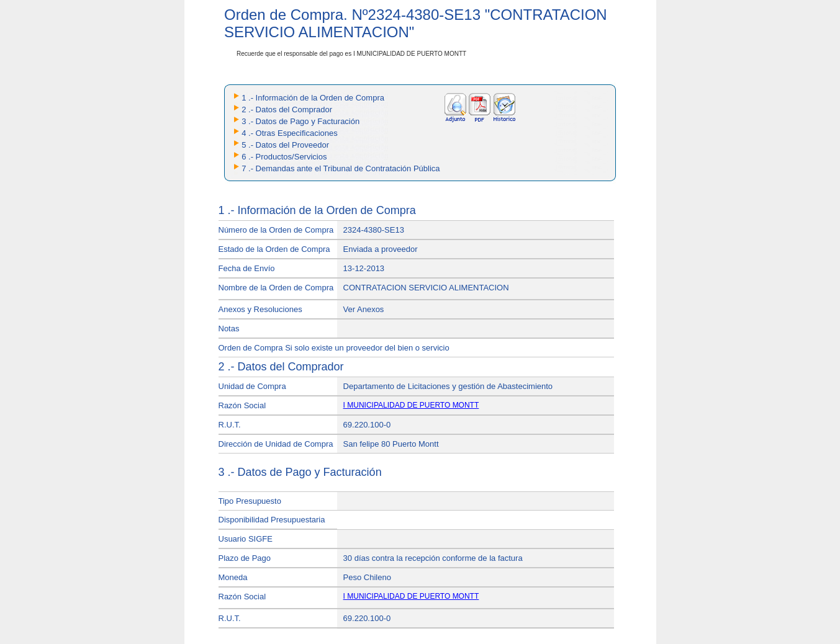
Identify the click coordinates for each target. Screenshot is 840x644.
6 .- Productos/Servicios (284, 157)
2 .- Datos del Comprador (287, 110)
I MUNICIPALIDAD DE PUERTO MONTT (411, 405)
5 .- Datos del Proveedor (285, 145)
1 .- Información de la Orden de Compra (313, 98)
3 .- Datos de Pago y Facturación (300, 121)
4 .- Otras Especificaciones (290, 133)
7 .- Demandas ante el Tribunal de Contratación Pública (341, 168)
